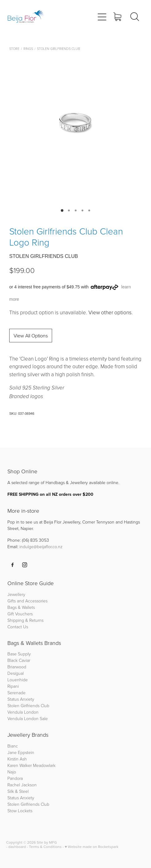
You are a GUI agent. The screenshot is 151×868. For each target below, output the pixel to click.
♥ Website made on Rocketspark (92, 847)
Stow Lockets (20, 811)
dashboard (17, 847)
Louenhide (18, 680)
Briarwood (17, 667)
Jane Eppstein (21, 752)
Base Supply (19, 654)
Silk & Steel (18, 791)
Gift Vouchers (20, 614)
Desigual (16, 673)
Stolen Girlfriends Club (59, 49)
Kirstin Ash (17, 759)
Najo (12, 772)
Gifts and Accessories (27, 601)
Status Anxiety (21, 699)
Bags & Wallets (21, 607)
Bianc (13, 746)
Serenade (16, 693)
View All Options (31, 336)
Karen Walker (20, 765)
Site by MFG (47, 842)
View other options (110, 312)
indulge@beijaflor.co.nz (41, 546)
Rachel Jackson (22, 785)
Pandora (15, 778)
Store (14, 49)
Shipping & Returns (25, 620)
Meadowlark (44, 765)
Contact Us (18, 627)
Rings (28, 49)
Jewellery (16, 594)
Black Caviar (19, 660)
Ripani (13, 686)
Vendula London (23, 712)
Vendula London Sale (28, 718)
